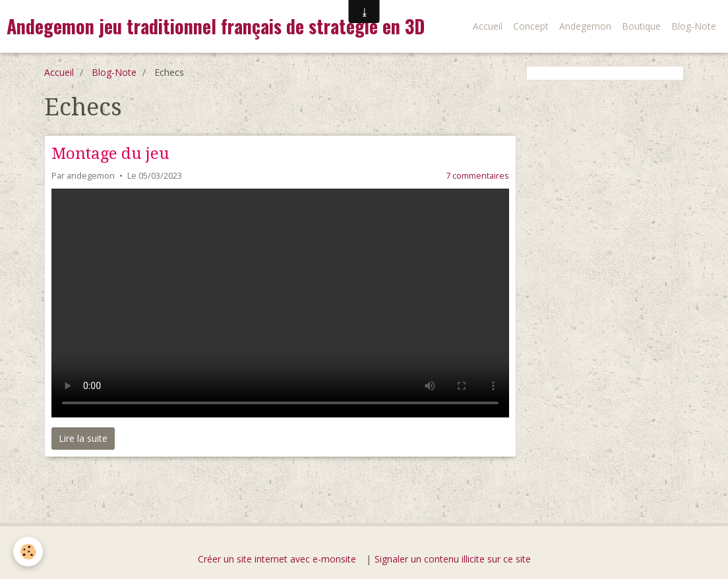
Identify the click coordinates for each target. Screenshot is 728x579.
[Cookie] (28, 552)
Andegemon (585, 26)
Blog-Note (694, 26)
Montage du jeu (110, 154)
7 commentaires (477, 176)
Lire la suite (83, 438)
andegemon (91, 176)
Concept (531, 26)
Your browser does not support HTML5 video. (280, 303)
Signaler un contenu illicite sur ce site (453, 559)
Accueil (488, 26)
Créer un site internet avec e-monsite (277, 559)
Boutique (641, 26)
